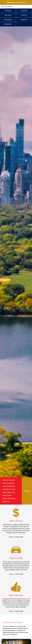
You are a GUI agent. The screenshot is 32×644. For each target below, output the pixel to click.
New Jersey (8, 15)
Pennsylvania (8, 20)
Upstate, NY (24, 20)
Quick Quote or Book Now (16, 2)
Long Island (24, 11)
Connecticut (8, 11)
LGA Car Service (8, 7)
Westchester (8, 24)
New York (24, 15)
